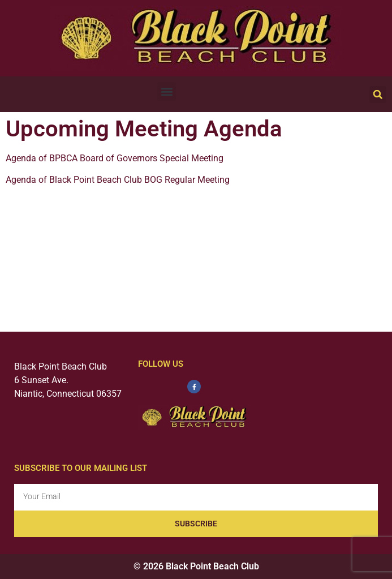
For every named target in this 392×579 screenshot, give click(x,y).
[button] (167, 91)
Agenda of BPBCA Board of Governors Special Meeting (115, 158)
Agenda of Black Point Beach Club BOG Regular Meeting (118, 180)
